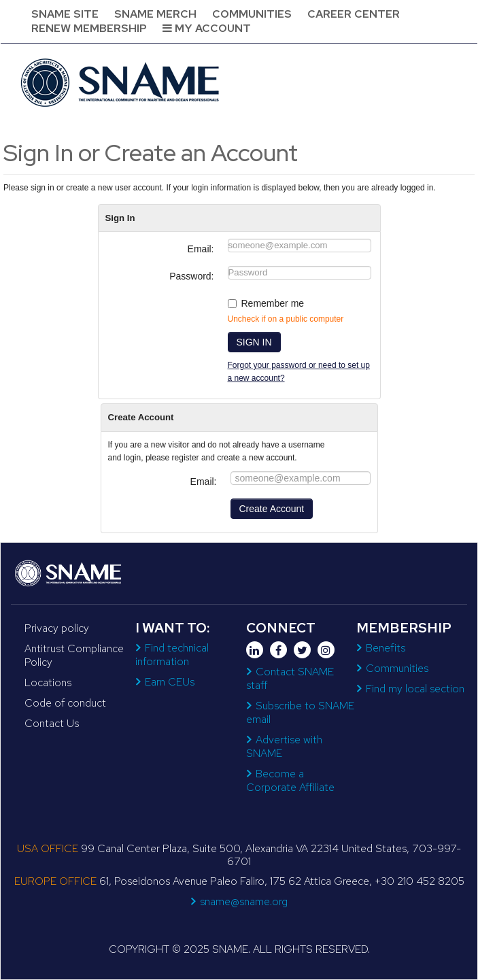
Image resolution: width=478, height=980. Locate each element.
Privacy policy (57, 628)
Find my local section (415, 689)
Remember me (273, 303)
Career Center (354, 14)
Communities (252, 14)
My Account (207, 28)
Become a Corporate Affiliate (290, 780)
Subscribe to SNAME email (300, 712)
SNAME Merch (155, 14)
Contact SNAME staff (290, 678)
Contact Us (52, 723)
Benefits (386, 648)
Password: (191, 276)
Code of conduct (65, 703)
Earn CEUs (170, 682)
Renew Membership (89, 28)
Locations (48, 682)
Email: (201, 249)
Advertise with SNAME (284, 746)
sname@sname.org (244, 901)
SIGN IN (254, 342)
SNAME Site (65, 14)
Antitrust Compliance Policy (74, 655)
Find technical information (172, 655)
